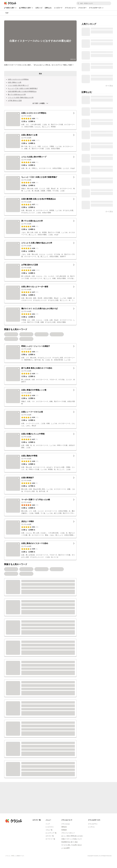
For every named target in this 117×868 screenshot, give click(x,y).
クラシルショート (70, 8)
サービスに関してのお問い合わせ (72, 845)
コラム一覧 (49, 830)
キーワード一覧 (50, 839)
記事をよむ (48, 8)
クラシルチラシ (93, 824)
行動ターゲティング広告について (72, 839)
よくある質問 (65, 848)
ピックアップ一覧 (51, 833)
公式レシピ (39, 8)
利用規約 (64, 830)
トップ (48, 824)
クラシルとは (65, 824)
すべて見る (109, 212)
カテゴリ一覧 (50, 836)
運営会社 (64, 827)
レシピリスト (50, 827)
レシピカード (58, 8)
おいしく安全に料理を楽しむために (72, 836)
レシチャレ (91, 827)
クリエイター (82, 8)
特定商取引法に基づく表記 (70, 842)
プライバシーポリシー (68, 833)
